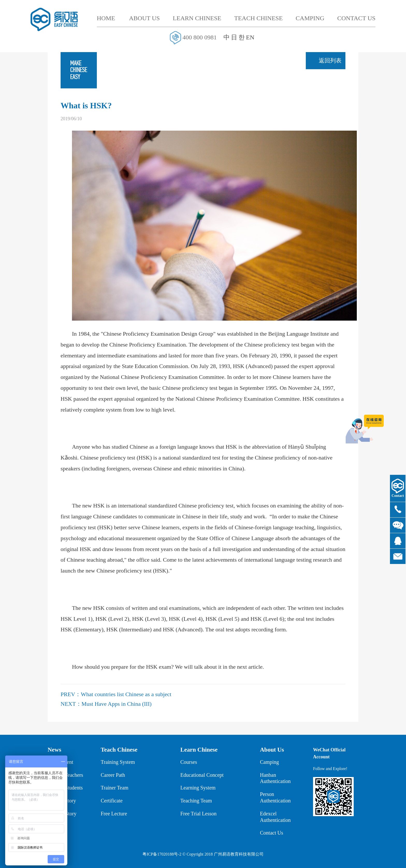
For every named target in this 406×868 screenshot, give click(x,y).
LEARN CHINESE (197, 18)
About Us (272, 750)
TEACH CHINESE (259, 18)
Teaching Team (196, 801)
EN (250, 37)
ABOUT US (144, 18)
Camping (269, 762)
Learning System (198, 788)
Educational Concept (202, 775)
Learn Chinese (199, 750)
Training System (118, 762)
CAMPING (310, 18)
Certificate (112, 801)
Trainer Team (115, 788)
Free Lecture (114, 814)
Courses (189, 762)
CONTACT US (357, 18)
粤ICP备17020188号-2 (162, 854)
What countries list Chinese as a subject (126, 694)
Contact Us (271, 833)
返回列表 (330, 61)
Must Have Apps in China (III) (117, 704)
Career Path (113, 775)
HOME (106, 18)
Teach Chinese (119, 750)
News (54, 750)
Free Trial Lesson (199, 814)
